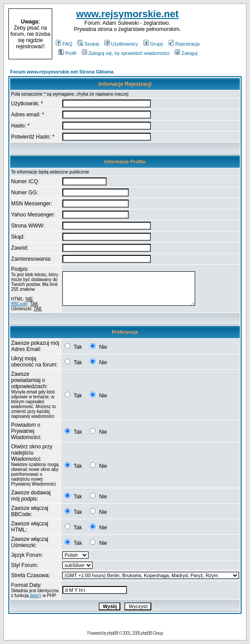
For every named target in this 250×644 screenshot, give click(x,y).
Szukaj (88, 44)
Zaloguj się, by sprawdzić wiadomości (126, 53)
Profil (67, 53)
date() (35, 596)
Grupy (153, 44)
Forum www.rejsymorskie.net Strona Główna (62, 72)
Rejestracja (184, 44)
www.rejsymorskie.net (127, 14)
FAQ (64, 44)
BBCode (19, 304)
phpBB (113, 633)
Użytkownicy (121, 44)
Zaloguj (186, 53)
